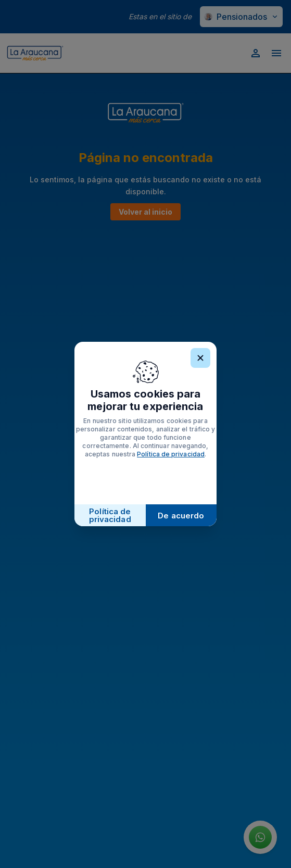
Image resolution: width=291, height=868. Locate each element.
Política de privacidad (171, 454)
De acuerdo (181, 516)
